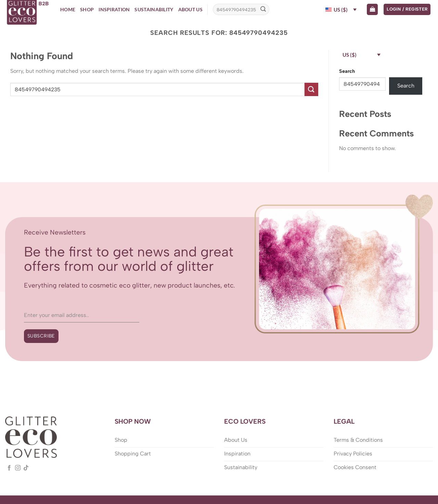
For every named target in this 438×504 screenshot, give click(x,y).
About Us (190, 9)
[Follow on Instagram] (18, 468)
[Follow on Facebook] (9, 468)
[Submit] (263, 10)
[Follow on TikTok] (26, 468)
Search (347, 71)
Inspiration (114, 9)
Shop (87, 9)
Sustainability (154, 9)
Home (68, 9)
